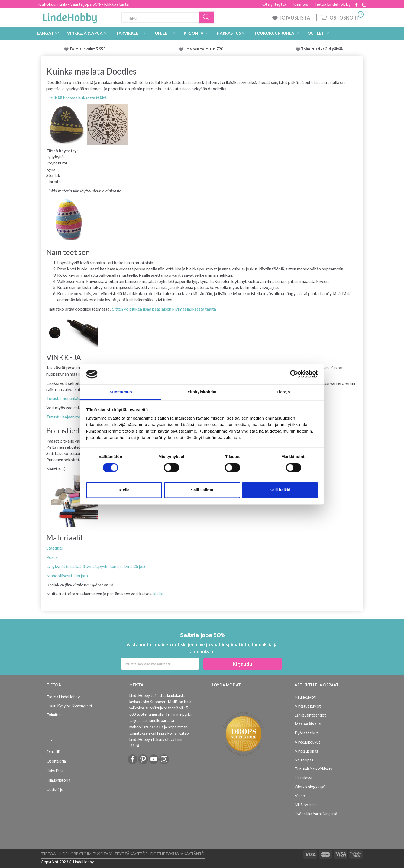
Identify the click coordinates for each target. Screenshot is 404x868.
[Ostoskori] (342, 17)
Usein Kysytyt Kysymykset (70, 706)
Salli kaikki (280, 490)
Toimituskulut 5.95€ (87, 49)
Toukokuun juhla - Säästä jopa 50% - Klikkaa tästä (83, 4)
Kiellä (124, 490)
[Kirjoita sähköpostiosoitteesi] (160, 664)
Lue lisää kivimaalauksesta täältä (77, 98)
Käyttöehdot (144, 854)
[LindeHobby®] (70, 17)
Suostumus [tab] (121, 392)
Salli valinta (202, 490)
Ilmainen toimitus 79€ (204, 49)
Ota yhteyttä (274, 4)
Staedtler (55, 548)
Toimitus (300, 4)
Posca (52, 557)
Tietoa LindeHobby (332, 4)
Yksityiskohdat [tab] (202, 392)
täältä (158, 594)
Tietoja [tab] (283, 392)
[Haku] (207, 18)
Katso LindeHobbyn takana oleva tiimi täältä (159, 739)
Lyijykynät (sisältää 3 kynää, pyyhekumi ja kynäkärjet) (96, 566)
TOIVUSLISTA (292, 18)
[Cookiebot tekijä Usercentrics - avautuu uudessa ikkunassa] (294, 374)
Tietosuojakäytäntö (182, 854)
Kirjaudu (243, 664)
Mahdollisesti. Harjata (67, 575)
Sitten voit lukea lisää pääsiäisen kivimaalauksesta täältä (164, 309)
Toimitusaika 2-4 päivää (322, 49)
